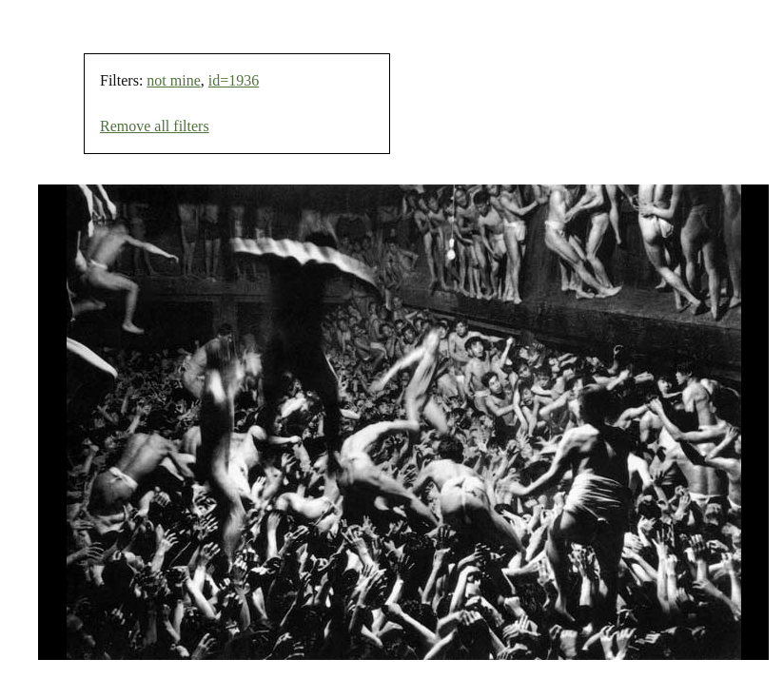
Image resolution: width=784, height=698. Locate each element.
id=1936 (234, 80)
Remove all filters (155, 126)
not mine (173, 80)
